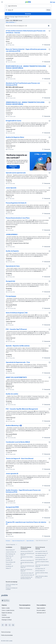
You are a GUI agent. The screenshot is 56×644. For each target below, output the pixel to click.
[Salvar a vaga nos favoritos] (50, 31)
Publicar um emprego (25, 608)
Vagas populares (41, 608)
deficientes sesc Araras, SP (27, 573)
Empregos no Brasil (7, 620)
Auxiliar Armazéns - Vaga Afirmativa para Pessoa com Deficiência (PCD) (23, 491)
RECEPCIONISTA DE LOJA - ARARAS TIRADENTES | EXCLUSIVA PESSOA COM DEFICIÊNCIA (26, 67)
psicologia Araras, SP (40, 569)
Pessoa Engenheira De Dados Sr (16, 203)
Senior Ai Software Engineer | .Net (17, 313)
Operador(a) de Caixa (13, 266)
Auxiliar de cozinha (12, 394)
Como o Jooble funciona (8, 610)
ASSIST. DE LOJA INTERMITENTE (16, 377)
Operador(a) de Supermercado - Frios (18, 362)
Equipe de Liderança (7, 613)
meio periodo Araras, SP (41, 555)
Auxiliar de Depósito (12, 251)
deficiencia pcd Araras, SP (27, 551)
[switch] (49, 26)
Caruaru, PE (8, 558)
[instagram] (6, 625)
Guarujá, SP (9, 564)
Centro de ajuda (6, 617)
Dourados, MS (9, 560)
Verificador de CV (41, 613)
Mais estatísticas (11, 22)
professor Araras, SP (40, 571)
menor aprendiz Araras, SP (41, 560)
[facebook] (3, 625)
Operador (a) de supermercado (16, 173)
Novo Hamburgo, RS (10, 554)
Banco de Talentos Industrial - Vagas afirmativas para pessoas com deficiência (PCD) (26, 50)
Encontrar (28, 14)
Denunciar (46, 45)
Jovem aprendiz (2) (12, 474)
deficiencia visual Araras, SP (27, 560)
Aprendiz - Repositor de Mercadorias (18, 346)
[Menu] (2, 2)
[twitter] (10, 625)
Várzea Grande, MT (10, 550)
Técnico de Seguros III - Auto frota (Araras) (20, 459)
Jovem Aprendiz (11, 188)
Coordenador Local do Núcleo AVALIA (18, 442)
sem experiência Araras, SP (42, 553)
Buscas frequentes (12, 545)
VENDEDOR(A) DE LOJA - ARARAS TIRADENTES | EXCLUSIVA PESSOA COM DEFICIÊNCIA (25, 103)
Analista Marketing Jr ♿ (14, 425)
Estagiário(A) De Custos (14, 121)
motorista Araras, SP (40, 557)
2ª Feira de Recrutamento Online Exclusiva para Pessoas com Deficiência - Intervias (26, 32)
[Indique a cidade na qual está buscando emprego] (28, 10)
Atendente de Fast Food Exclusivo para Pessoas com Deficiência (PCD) (23, 84)
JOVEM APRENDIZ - (12, 234)
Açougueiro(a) (10, 281)
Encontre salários (41, 610)
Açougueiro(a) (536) (12, 507)
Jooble (11, 641)
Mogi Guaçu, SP (10, 556)
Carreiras (4, 615)
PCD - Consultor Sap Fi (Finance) (16, 329)
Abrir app (53, 2)
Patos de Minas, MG (11, 562)
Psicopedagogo (11, 296)
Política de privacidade (7, 635)
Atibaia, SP (8, 568)
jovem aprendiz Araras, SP (41, 551)
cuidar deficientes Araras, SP (27, 575)
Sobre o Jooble (6, 608)
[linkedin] (13, 625)
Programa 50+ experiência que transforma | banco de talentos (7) (26, 523)
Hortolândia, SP (9, 566)
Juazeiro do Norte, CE (11, 552)
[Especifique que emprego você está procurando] (28, 6)
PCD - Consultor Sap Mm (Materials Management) (22, 409)
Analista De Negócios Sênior (15, 137)
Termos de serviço (6, 632)
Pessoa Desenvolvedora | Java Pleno (18, 218)
